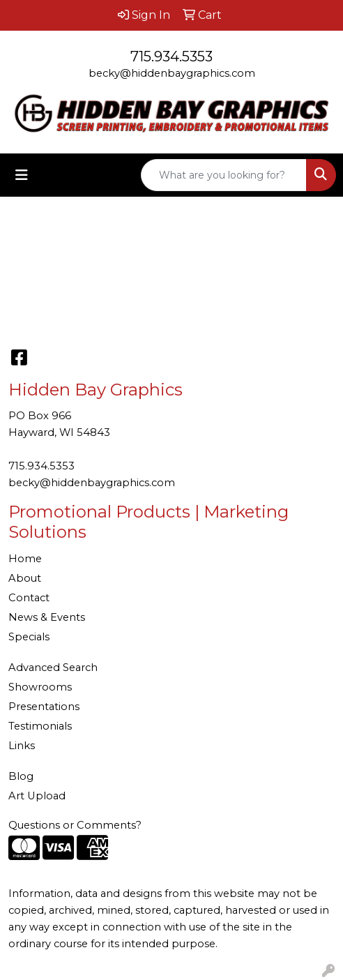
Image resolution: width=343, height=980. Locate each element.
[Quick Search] (224, 175)
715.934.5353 (171, 56)
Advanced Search (53, 668)
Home (25, 559)
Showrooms (40, 687)
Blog (21, 776)
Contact (29, 598)
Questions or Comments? (75, 825)
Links (22, 746)
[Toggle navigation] (22, 175)
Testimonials (40, 726)
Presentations (44, 707)
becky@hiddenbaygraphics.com (172, 73)
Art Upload (37, 796)
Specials (29, 637)
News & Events (47, 617)
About (25, 578)
